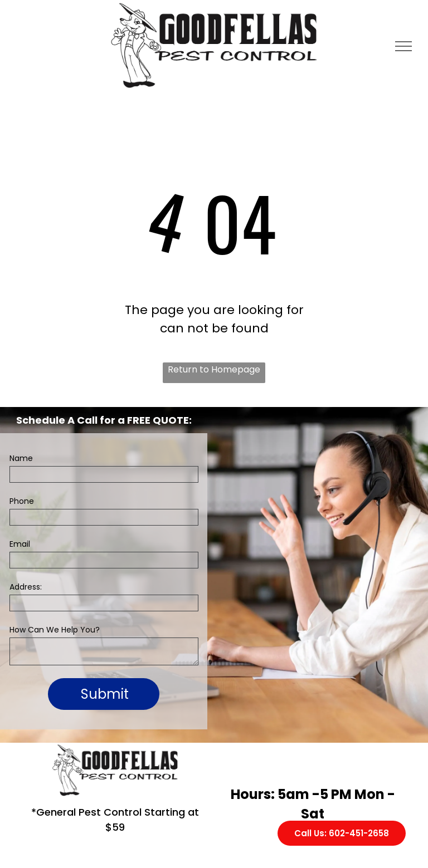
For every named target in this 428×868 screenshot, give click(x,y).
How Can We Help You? (55, 630)
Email (20, 544)
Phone (22, 501)
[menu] (403, 46)
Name (21, 458)
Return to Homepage (214, 369)
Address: (26, 587)
